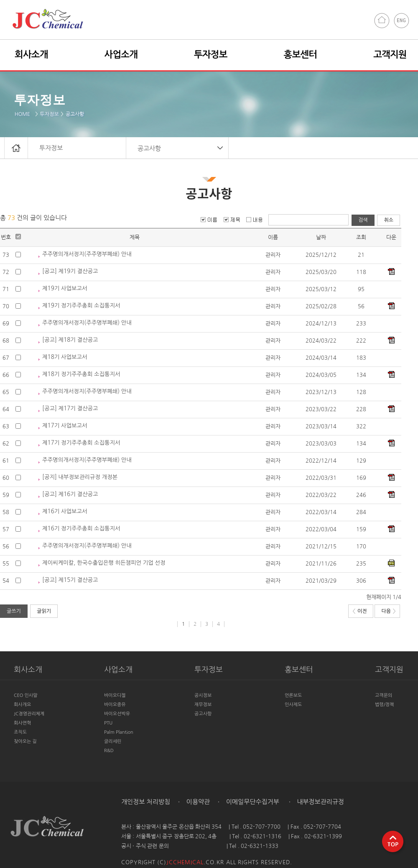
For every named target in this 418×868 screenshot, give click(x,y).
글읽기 (44, 611)
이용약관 (198, 802)
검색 (363, 220)
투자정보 (49, 114)
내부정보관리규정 (320, 802)
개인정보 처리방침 (146, 802)
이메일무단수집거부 (252, 802)
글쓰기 (14, 611)
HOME (24, 114)
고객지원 (390, 54)
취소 (389, 220)
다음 (388, 611)
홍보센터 (301, 54)
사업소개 (121, 54)
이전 (360, 611)
